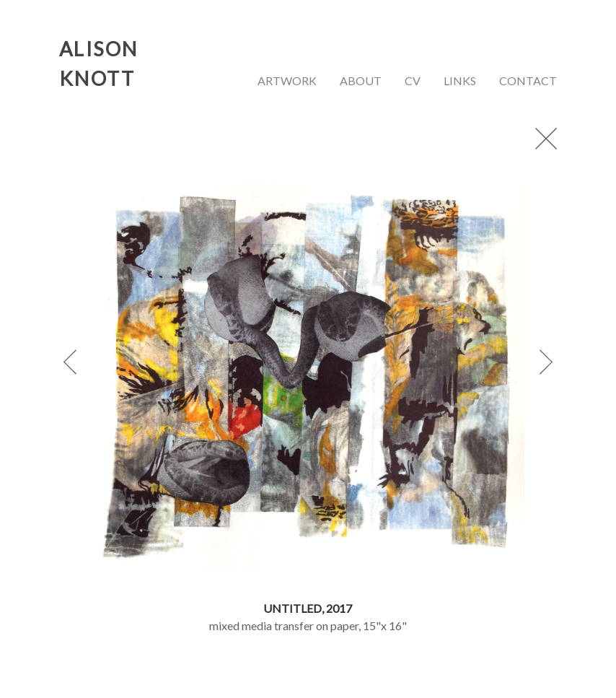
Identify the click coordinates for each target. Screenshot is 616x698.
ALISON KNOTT (99, 64)
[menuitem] (287, 83)
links (460, 80)
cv (413, 80)
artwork (287, 80)
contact (528, 80)
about (361, 80)
